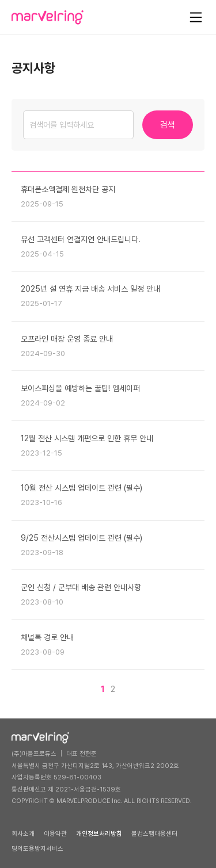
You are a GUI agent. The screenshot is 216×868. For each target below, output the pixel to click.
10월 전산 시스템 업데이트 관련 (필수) (82, 488)
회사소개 (23, 834)
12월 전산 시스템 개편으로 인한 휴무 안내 (87, 438)
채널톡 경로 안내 (47, 637)
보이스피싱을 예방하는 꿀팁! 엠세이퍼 (80, 388)
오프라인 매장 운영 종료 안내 (67, 339)
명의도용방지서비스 (37, 849)
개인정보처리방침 (99, 834)
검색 (168, 125)
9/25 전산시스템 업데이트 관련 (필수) (82, 538)
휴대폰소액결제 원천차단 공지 (68, 189)
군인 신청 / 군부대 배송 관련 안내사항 (81, 587)
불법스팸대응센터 (154, 834)
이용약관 (55, 834)
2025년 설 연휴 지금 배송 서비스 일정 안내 (90, 289)
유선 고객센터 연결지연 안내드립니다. (81, 239)
